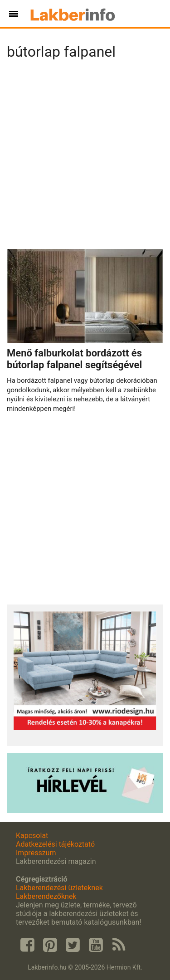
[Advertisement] (85, 157)
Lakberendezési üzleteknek (59, 888)
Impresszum (36, 853)
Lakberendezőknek (46, 896)
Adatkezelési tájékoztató (55, 844)
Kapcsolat (32, 836)
